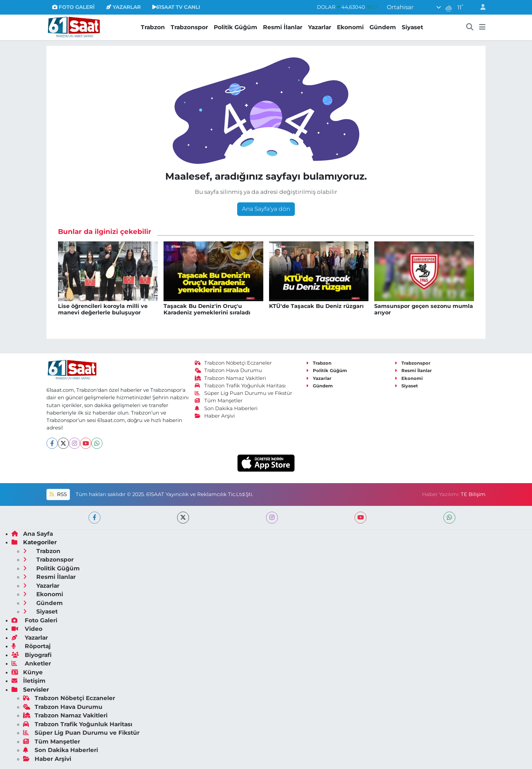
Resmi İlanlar (283, 27)
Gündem (383, 27)
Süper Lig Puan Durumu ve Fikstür (244, 393)
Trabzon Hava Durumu (229, 370)
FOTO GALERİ (73, 7)
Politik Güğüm (235, 27)
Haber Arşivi (215, 416)
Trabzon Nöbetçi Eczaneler (233, 363)
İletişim (28, 681)
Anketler (31, 663)
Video (27, 629)
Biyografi (32, 655)
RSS (58, 494)
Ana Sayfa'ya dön (266, 209)
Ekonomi (350, 27)
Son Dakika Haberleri (226, 408)
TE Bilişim (473, 494)
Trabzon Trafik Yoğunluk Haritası (240, 386)
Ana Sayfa (32, 534)
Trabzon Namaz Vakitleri (231, 378)
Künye (27, 672)
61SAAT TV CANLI (176, 7)
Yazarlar (320, 27)
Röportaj (31, 646)
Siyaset (412, 27)
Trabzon (153, 27)
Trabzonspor (189, 27)
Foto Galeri (34, 620)
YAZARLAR (123, 7)
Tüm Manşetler (219, 401)
